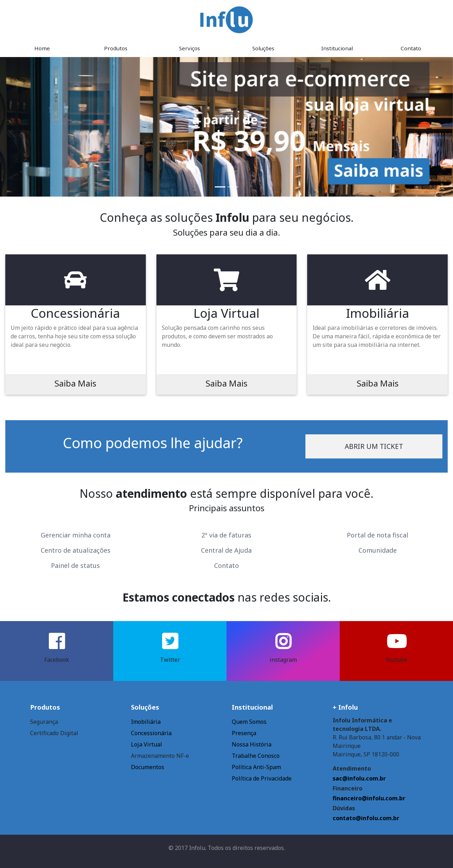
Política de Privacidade (262, 778)
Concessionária (151, 733)
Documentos (148, 767)
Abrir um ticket (374, 446)
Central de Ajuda (226, 550)
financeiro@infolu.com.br (369, 798)
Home (42, 48)
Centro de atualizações (76, 550)
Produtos (116, 48)
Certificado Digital (54, 733)
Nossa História (252, 744)
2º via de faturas (226, 535)
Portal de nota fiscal (377, 535)
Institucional (337, 48)
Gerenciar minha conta (76, 535)
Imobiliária (146, 722)
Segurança (44, 722)
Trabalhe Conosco (256, 756)
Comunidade (378, 550)
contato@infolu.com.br (366, 818)
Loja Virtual (147, 744)
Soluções (263, 48)
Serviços (190, 48)
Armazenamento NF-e (160, 756)
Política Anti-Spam (256, 767)
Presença (244, 733)
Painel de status (75, 565)
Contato (411, 48)
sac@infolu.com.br (359, 778)
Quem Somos (249, 722)
